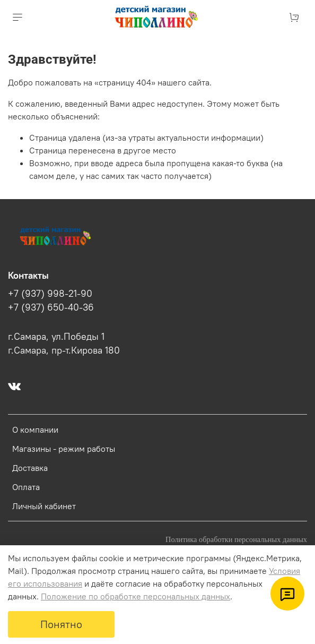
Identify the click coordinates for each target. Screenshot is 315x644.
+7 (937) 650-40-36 (51, 307)
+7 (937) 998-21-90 (50, 294)
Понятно (61, 624)
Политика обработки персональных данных (236, 539)
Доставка (30, 468)
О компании (35, 430)
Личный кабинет (44, 506)
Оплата (26, 487)
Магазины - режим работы (64, 449)
